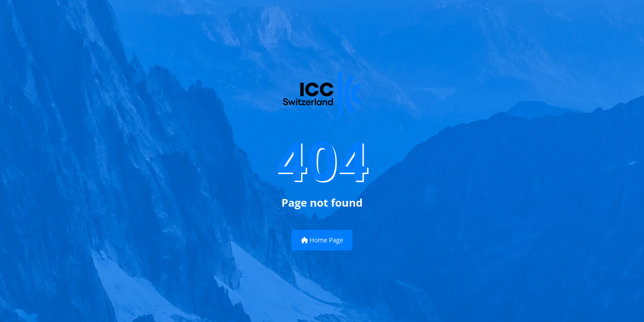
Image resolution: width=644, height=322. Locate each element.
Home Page (322, 240)
